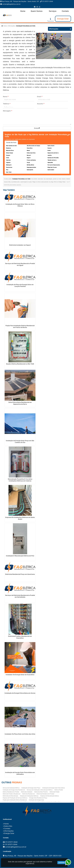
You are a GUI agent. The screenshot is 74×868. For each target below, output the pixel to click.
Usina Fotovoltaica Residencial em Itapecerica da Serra (20, 403)
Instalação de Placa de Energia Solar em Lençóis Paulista (20, 286)
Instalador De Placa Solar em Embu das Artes (20, 734)
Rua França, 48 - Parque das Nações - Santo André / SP (20, 1)
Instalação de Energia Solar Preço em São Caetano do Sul (20, 442)
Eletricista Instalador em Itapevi (20, 245)
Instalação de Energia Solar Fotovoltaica (54, 788)
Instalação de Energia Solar (36, 800)
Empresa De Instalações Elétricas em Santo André (20, 518)
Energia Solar (63, 19)
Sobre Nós (8, 826)
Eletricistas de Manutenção (10, 796)
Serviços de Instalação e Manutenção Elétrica (40, 790)
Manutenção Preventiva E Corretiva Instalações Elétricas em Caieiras (20, 480)
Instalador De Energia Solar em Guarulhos (20, 675)
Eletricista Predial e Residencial (12, 794)
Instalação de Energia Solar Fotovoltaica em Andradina (20, 773)
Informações (9, 831)
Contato (65, 11)
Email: (40, 97)
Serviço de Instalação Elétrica (11, 788)
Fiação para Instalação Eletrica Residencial (15, 800)
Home (23, 11)
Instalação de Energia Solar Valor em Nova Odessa (20, 205)
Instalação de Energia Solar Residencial (14, 790)
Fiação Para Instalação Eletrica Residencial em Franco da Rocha (20, 327)
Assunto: (41, 104)
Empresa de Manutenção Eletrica (50, 796)
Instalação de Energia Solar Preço (31, 788)
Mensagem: (8, 111)
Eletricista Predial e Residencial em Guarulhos (20, 637)
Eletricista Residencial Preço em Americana (20, 574)
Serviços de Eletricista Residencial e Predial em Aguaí (20, 264)
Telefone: (7, 104)
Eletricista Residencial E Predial (45, 794)
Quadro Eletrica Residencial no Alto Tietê (20, 364)
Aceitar (61, 863)
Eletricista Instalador (27, 792)
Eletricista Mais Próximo (41, 792)
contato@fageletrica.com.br (11, 4)
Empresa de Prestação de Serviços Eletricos (15, 798)
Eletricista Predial (55, 792)
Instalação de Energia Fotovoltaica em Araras (20, 693)
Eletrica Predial (59, 790)
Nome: (6, 97)
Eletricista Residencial (28, 794)
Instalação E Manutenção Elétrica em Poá (20, 556)
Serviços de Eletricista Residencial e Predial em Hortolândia (20, 596)
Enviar (37, 128)
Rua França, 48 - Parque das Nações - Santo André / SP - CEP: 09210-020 (33, 856)
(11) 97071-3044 (47, 1)
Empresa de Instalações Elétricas (29, 796)
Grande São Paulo (11, 143)
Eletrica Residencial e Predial (11, 792)
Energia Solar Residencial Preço (38, 798)
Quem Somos (37, 11)
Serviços (53, 11)
